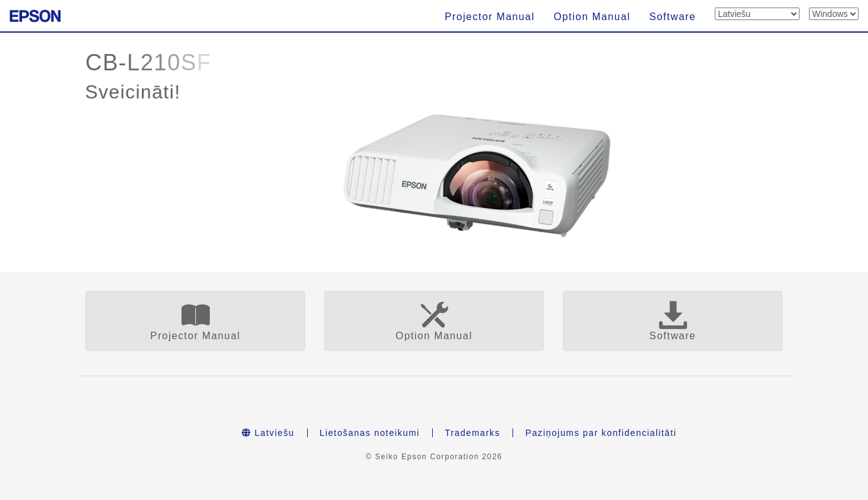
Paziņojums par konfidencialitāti (601, 433)
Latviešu (268, 433)
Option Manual (592, 17)
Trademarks (472, 433)
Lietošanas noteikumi (370, 433)
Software (673, 17)
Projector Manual (490, 17)
